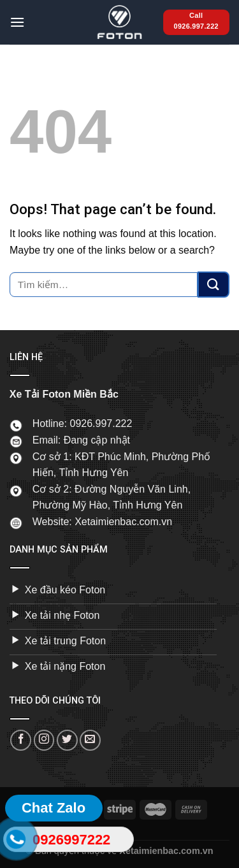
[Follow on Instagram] (44, 740)
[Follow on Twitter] (67, 740)
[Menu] (17, 22)
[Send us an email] (90, 740)
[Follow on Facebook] (21, 740)
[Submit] (214, 285)
